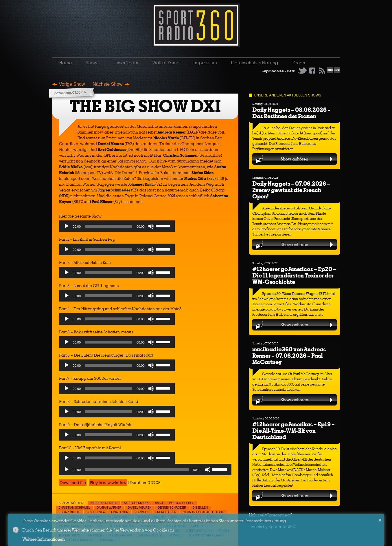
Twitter (302, 70)
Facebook (312, 70)
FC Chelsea (96, 512)
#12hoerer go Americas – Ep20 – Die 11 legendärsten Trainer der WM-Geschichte (294, 275)
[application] (117, 228)
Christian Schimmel (74, 508)
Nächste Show (107, 84)
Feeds (299, 63)
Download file (73, 483)
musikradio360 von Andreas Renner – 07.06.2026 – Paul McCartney (289, 356)
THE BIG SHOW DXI (145, 106)
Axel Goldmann (136, 503)
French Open (166, 512)
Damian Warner (109, 508)
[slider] (109, 226)
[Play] (67, 226)
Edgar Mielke (70, 512)
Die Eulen (200, 508)
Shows (93, 63)
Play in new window (108, 483)
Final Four (120, 512)
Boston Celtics (182, 503)
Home (65, 63)
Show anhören (294, 159)
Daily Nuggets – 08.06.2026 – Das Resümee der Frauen (291, 113)
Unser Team (126, 63)
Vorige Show (72, 84)
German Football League (203, 512)
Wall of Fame (166, 63)
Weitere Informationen (43, 539)
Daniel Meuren (140, 508)
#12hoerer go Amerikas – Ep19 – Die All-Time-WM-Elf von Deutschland (293, 431)
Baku (159, 503)
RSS (322, 70)
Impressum (205, 63)
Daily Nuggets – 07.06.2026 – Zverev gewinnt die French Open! (291, 190)
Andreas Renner (104, 503)
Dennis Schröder (172, 508)
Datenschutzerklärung (255, 63)
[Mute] (151, 226)
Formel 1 (142, 512)
